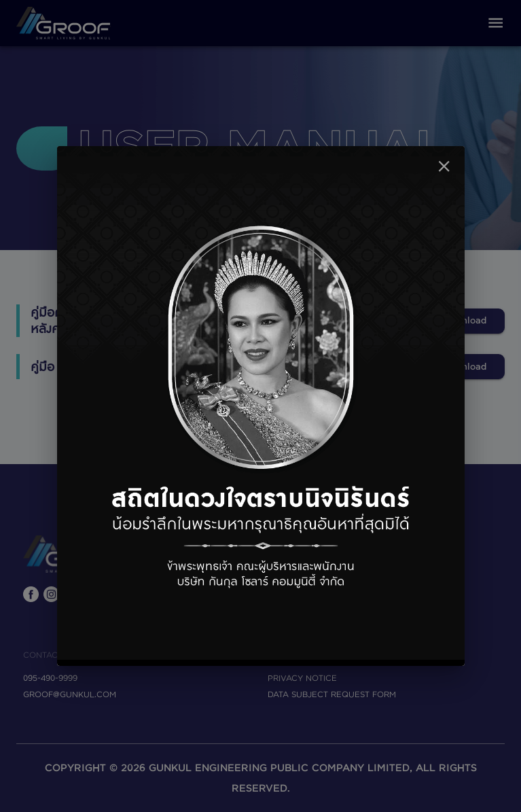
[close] (444, 166)
